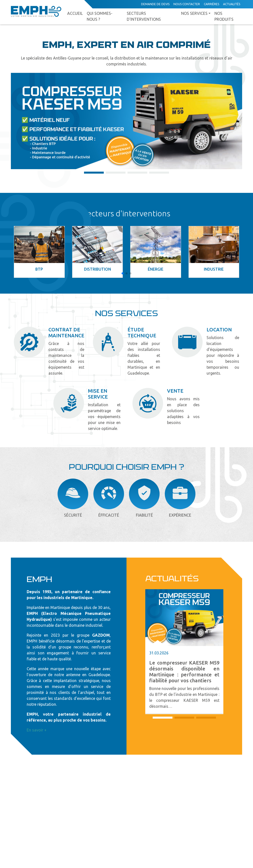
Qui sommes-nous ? (100, 16)
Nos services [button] (194, 13)
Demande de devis (155, 4)
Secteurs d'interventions (144, 16)
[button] (94, 173)
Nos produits (224, 16)
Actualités (232, 4)
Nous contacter (187, 4)
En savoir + (37, 730)
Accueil (75, 13)
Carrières (211, 4)
